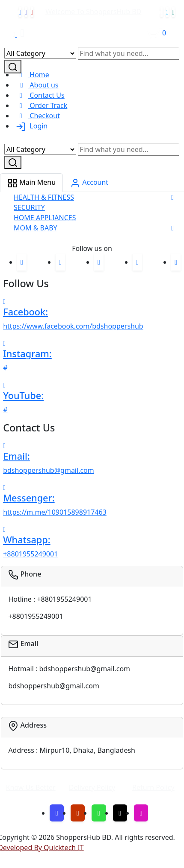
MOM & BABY (36, 228)
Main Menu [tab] (31, 183)
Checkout (37, 116)
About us (36, 85)
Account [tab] (89, 183)
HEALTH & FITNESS (44, 197)
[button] (172, 197)
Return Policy (153, 787)
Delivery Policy (92, 787)
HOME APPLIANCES (45, 218)
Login (31, 126)
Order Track (40, 105)
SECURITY (29, 207)
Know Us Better (31, 787)
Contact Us (39, 95)
